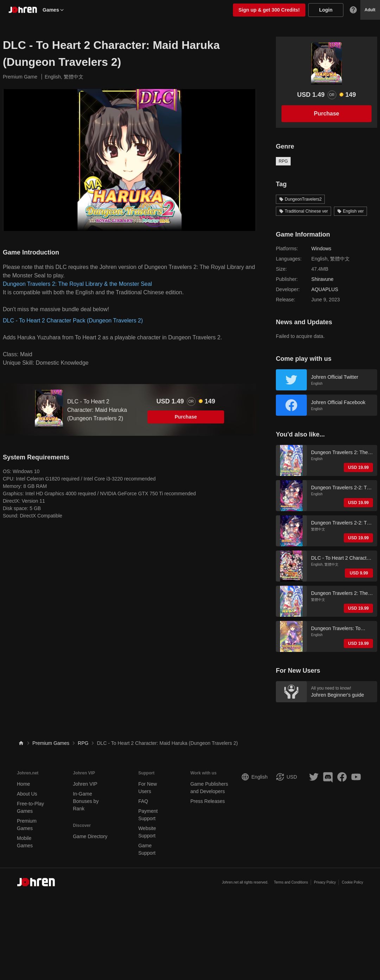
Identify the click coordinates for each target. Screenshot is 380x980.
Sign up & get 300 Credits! (269, 10)
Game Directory (90, 836)
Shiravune (322, 279)
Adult (370, 10)
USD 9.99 (359, 573)
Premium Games (51, 743)
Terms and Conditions (291, 882)
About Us (27, 794)
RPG (283, 161)
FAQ (143, 801)
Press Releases (208, 801)
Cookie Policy (352, 882)
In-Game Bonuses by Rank (86, 801)
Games (54, 10)
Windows (321, 249)
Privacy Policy (325, 882)
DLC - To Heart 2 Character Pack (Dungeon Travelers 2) (73, 321)
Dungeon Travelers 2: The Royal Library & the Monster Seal (77, 284)
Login (326, 10)
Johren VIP (85, 784)
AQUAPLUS (325, 289)
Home (23, 784)
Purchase (186, 417)
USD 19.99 (358, 467)
